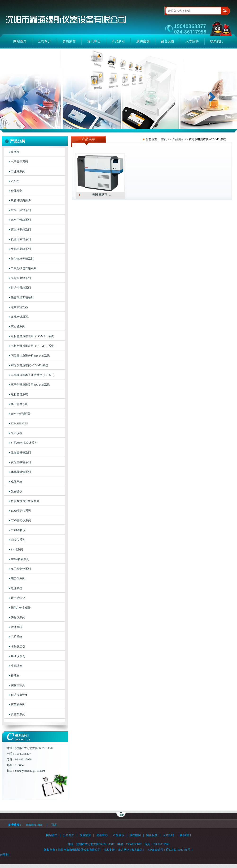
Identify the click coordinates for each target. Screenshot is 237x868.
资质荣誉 (69, 41)
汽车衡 (15, 181)
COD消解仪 (18, 530)
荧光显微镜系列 (21, 462)
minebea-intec (34, 825)
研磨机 (15, 152)
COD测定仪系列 (21, 520)
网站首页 (20, 41)
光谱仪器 (17, 433)
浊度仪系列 (18, 540)
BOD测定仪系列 (21, 511)
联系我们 (217, 41)
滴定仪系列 (18, 579)
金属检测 (17, 191)
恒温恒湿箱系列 (21, 288)
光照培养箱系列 (21, 278)
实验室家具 (18, 685)
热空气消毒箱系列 (22, 297)
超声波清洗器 (19, 307)
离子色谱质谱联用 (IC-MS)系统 (30, 385)
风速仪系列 (18, 656)
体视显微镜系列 (21, 472)
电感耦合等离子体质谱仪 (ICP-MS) (33, 375)
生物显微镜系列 (21, 453)
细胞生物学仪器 (21, 608)
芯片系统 (17, 637)
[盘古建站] (137, 850)
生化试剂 (17, 666)
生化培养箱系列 (21, 249)
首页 (164, 139)
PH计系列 (17, 550)
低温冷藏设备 (19, 695)
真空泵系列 (18, 714)
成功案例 (143, 41)
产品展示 (118, 41)
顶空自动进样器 (21, 414)
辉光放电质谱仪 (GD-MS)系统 (30, 365)
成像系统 (17, 482)
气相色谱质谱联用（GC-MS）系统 (32, 346)
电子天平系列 (19, 162)
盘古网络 (124, 850)
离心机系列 (18, 327)
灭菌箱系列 (18, 705)
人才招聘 (192, 41)
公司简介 (44, 41)
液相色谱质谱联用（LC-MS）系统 (32, 336)
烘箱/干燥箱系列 (21, 201)
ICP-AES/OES (19, 423)
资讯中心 (94, 41)
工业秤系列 (18, 171)
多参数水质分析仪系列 (25, 501)
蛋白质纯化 (18, 598)
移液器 (15, 676)
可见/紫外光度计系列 (24, 443)
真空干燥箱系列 (21, 220)
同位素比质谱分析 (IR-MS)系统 (30, 356)
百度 (54, 825)
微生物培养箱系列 (22, 259)
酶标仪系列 (18, 617)
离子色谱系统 (19, 404)
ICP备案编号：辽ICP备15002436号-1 (170, 850)
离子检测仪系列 (21, 569)
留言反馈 (167, 41)
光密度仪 (17, 491)
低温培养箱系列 (21, 239)
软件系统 (17, 627)
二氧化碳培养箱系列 (24, 268)
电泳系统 (17, 588)
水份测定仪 (18, 646)
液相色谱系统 (19, 394)
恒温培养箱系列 (21, 230)
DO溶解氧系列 (20, 559)
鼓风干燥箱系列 (21, 210)
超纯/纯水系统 (20, 317)
